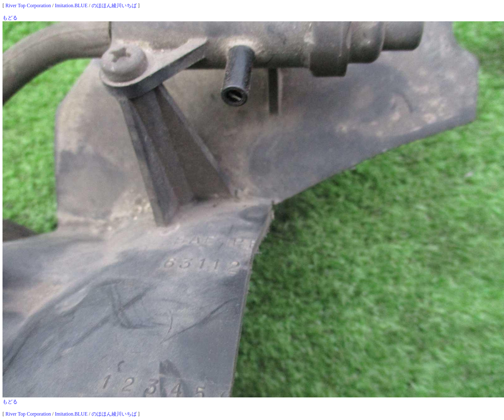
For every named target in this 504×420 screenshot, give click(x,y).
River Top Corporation (28, 5)
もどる (10, 18)
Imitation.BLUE (71, 5)
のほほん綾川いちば (114, 5)
